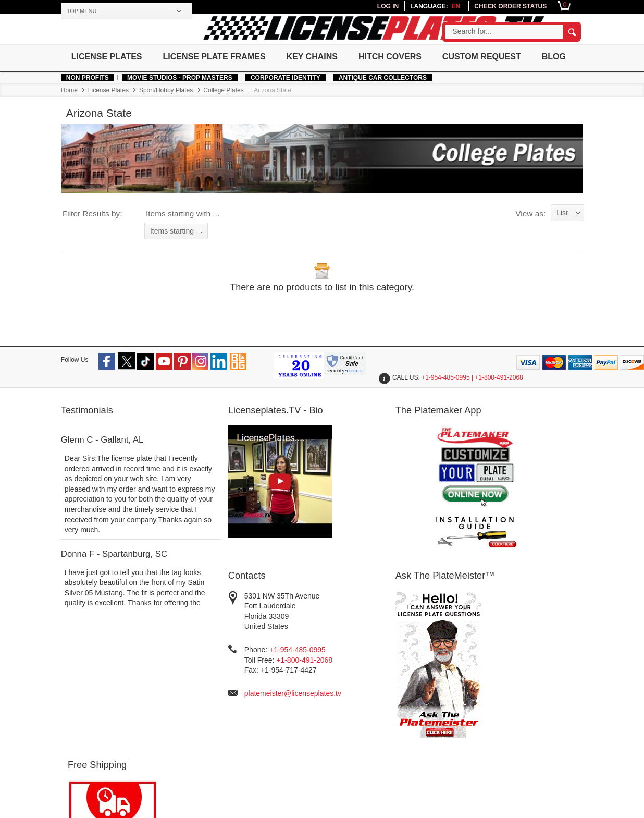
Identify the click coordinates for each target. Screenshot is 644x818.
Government (146, 677)
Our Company (150, 654)
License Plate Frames (222, 56)
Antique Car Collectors (389, 101)
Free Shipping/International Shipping (334, 705)
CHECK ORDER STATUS (504, 6)
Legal (308, 677)
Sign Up (226, 677)
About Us (141, 667)
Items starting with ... (189, 234)
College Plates (230, 113)
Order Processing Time (336, 723)
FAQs (308, 667)
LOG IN (382, 6)
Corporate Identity (292, 101)
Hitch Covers (400, 56)
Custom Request (493, 56)
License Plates (114, 56)
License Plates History (421, 677)
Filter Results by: (99, 234)
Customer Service (330, 654)
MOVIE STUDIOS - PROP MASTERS (186, 101)
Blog (90, 80)
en (449, 6)
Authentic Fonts (92, 695)
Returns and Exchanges (338, 733)
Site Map (399, 687)
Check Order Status (245, 687)
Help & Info (86, 654)
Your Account (236, 654)
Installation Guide (413, 698)
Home (76, 113)
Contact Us (317, 754)
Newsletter (490, 654)
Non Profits (94, 101)
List (556, 234)
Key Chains (321, 56)
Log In (223, 667)
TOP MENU (88, 11)
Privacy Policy (322, 687)
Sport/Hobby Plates (172, 113)
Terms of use (242, 787)
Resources (404, 654)
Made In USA (89, 705)
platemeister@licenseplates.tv (381, 616)
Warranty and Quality (333, 744)
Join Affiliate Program (247, 698)
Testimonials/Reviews (420, 667)
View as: (524, 234)
